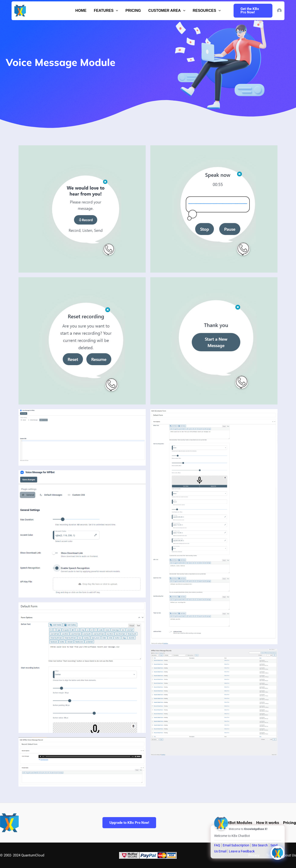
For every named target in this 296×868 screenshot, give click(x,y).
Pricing (133, 11)
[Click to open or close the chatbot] (277, 850)
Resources (207, 11)
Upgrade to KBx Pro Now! (129, 823)
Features (106, 11)
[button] (116, 11)
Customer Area (167, 11)
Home (81, 11)
